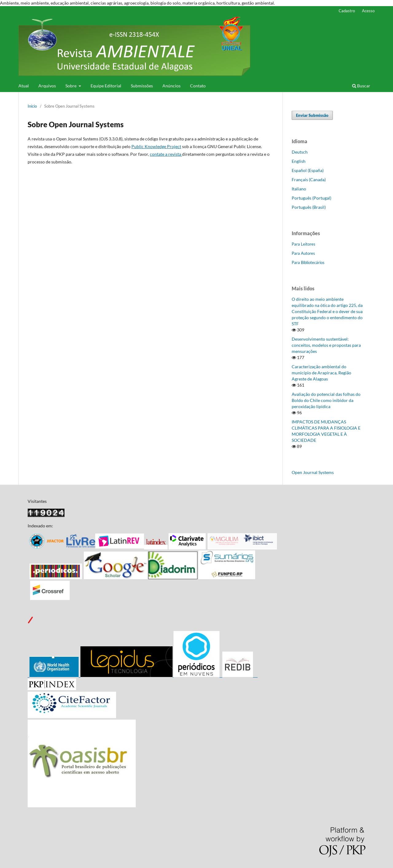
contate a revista (166, 154)
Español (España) (308, 170)
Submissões (142, 86)
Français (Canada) (309, 180)
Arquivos (47, 86)
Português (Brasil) (309, 207)
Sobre (71, 86)
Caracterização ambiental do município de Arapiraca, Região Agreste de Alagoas (321, 373)
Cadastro (347, 11)
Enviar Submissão (312, 115)
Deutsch (300, 152)
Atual (24, 86)
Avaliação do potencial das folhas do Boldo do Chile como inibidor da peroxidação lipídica (326, 400)
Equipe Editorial (106, 86)
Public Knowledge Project (156, 146)
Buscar (361, 86)
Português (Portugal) (311, 198)
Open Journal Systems (313, 472)
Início (32, 106)
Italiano (299, 189)
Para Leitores (304, 244)
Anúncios (171, 86)
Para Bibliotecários (308, 262)
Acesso (368, 11)
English (299, 161)
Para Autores (303, 253)
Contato (198, 86)
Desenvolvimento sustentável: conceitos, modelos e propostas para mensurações (326, 345)
